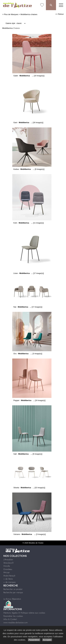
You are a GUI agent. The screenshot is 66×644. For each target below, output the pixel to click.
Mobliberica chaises (29, 14)
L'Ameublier (8, 560)
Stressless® (8, 563)
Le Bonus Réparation (12, 599)
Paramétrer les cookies (13, 616)
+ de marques (10, 582)
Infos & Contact (10, 619)
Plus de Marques (11, 14)
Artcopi (6, 572)
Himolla (7, 566)
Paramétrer (34, 640)
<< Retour (60, 14)
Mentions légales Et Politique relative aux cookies (24, 613)
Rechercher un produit (13, 589)
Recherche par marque (13, 592)
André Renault (9, 576)
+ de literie (8, 579)
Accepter (47, 640)
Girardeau (8, 569)
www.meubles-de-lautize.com (16, 623)
